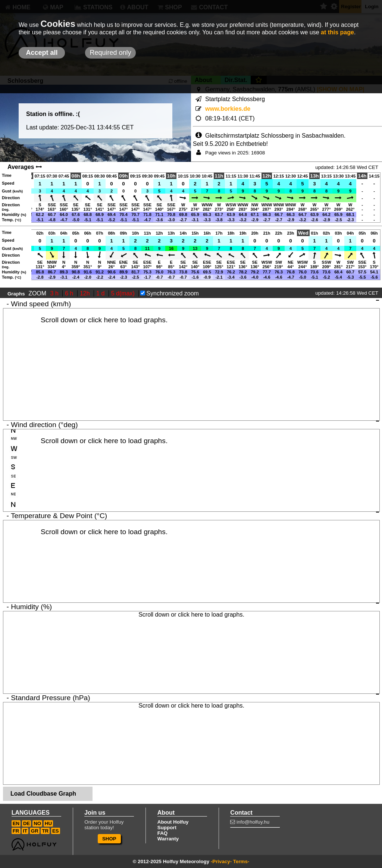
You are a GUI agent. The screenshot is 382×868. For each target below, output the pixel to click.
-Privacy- (221, 861)
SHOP (109, 839)
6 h (70, 293)
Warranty (168, 839)
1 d (101, 293)
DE (27, 823)
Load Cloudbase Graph (43, 794)
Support (167, 828)
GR (35, 831)
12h (86, 293)
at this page (337, 32)
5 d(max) (124, 293)
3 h (55, 293)
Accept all (42, 53)
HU (48, 823)
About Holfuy (173, 822)
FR (16, 831)
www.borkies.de (228, 109)
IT (25, 831)
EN (16, 823)
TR (45, 831)
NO (37, 823)
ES (56, 831)
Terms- (241, 861)
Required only (110, 53)
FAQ (162, 833)
